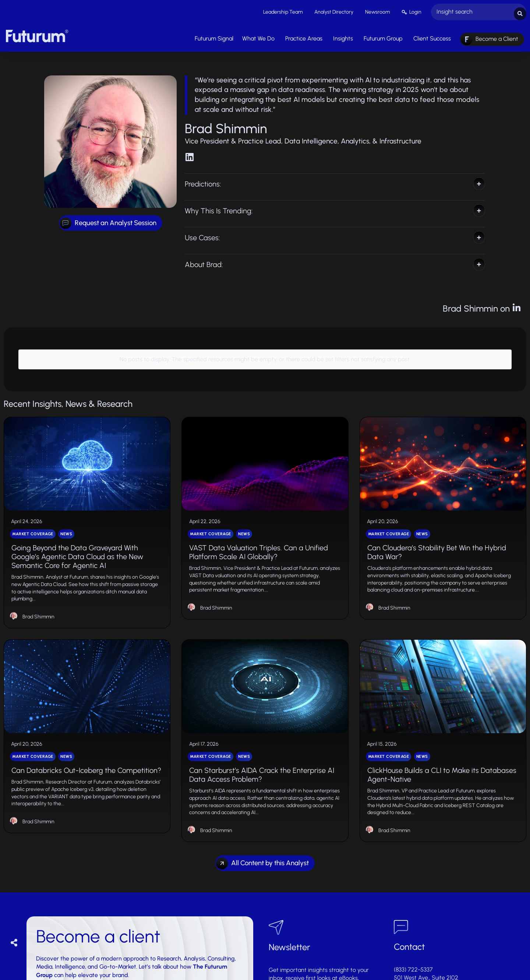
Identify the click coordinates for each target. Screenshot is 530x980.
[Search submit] (520, 11)
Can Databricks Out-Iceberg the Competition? (86, 763)
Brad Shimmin (38, 610)
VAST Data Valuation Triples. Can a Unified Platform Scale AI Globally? (259, 545)
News (66, 527)
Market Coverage (33, 527)
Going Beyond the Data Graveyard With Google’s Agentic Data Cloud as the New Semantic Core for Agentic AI (77, 550)
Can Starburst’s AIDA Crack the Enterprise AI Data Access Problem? (262, 768)
